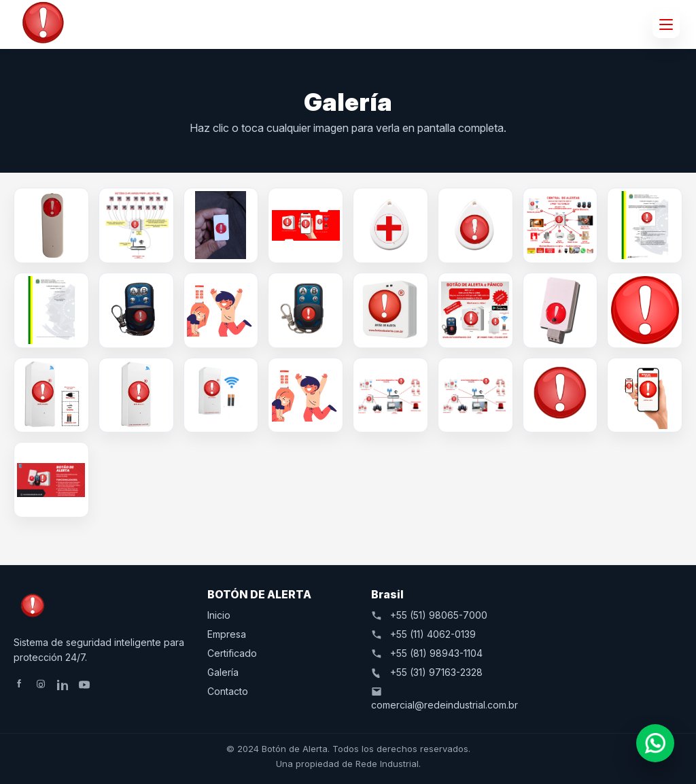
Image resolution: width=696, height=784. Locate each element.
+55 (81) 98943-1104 (427, 653)
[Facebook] (20, 685)
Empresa (227, 634)
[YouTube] (86, 685)
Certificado (232, 653)
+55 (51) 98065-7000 (429, 615)
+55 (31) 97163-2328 (427, 672)
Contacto (228, 691)
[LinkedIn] (64, 685)
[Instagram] (42, 685)
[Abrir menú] (666, 24)
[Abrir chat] (655, 743)
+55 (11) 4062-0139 (423, 634)
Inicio (219, 615)
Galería (223, 672)
